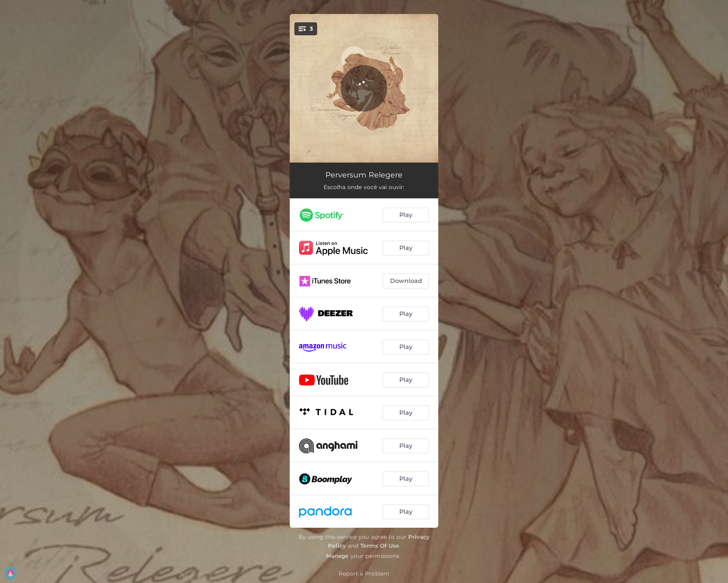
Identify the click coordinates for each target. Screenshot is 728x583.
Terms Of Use (380, 546)
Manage (337, 556)
